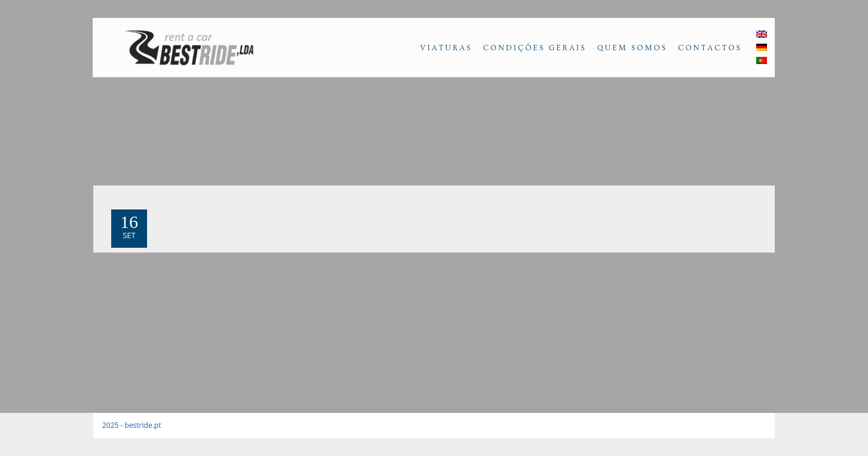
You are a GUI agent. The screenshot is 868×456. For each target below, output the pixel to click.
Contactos (710, 48)
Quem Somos (632, 48)
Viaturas (446, 48)
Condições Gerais (535, 48)
